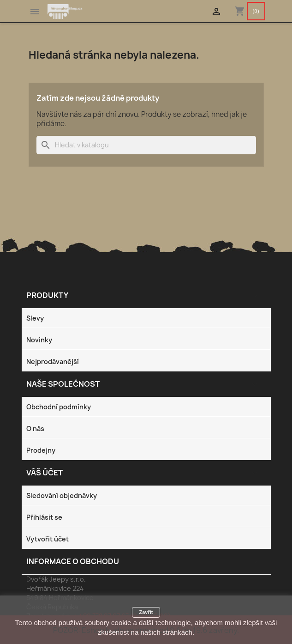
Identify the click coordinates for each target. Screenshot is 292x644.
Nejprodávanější (53, 361)
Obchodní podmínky (59, 407)
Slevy (35, 318)
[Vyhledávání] (146, 145)
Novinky (39, 340)
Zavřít (146, 612)
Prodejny (41, 450)
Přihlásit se (44, 517)
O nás (35, 428)
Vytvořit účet (48, 539)
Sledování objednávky (62, 495)
